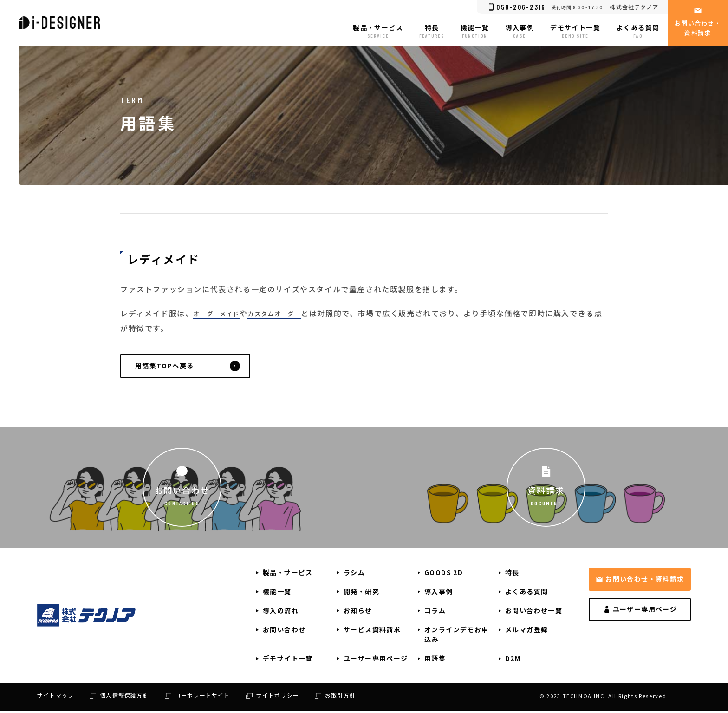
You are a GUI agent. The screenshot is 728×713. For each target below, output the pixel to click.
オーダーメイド (221, 313)
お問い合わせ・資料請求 (645, 581)
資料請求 (546, 492)
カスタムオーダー (291, 313)
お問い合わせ (182, 492)
